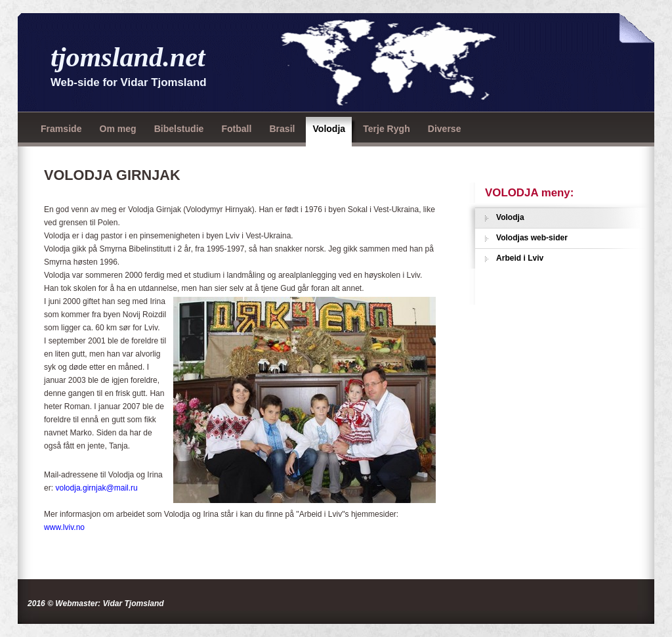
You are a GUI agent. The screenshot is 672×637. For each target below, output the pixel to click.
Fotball (236, 129)
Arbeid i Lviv (520, 258)
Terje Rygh (387, 129)
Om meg (117, 129)
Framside (61, 129)
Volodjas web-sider (532, 238)
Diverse (445, 129)
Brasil (282, 129)
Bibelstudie (179, 129)
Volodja (329, 129)
